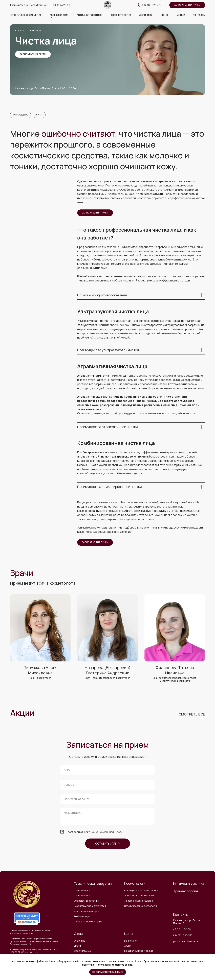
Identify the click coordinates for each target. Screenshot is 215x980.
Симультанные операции (88, 922)
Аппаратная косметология (140, 896)
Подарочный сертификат (139, 951)
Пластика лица (82, 891)
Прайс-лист (131, 941)
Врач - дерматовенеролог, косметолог (107, 678)
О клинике (145, 15)
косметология (36, 31)
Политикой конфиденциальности (102, 832)
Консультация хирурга (87, 912)
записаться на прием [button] (187, 5)
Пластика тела (82, 896)
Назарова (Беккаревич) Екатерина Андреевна (108, 671)
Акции (181, 15)
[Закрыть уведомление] (212, 957)
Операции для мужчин (86, 901)
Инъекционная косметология (141, 891)
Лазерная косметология (139, 901)
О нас (78, 934)
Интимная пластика (89, 15)
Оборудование (82, 951)
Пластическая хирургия (25, 15)
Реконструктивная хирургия (90, 906)
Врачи (40, 115)
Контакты (199, 15)
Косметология (59, 15)
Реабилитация (82, 917)
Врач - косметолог (40, 678)
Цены (164, 15)
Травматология (121, 15)
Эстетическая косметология (141, 906)
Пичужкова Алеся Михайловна (40, 671)
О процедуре (21, 115)
